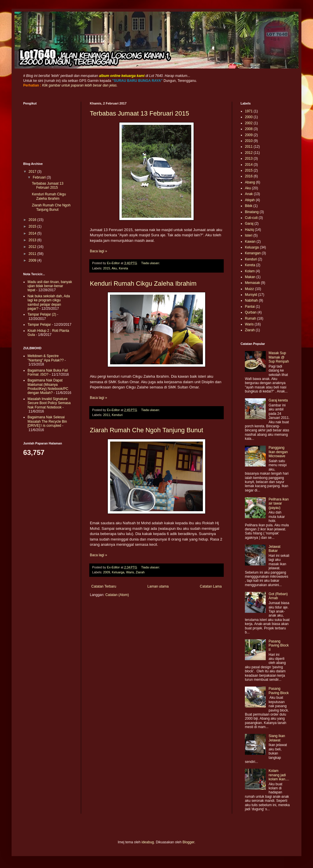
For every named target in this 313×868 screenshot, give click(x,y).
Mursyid (251, 295)
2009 (107, 572)
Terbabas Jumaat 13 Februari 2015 (139, 113)
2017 (33, 172)
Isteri (249, 235)
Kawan (250, 242)
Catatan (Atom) (117, 595)
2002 (249, 123)
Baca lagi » (98, 251)
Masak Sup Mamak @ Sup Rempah (279, 357)
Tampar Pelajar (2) (42, 314)
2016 (33, 220)
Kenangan (253, 253)
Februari (40, 177)
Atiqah (250, 200)
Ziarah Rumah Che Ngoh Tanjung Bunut (147, 430)
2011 (107, 415)
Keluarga (118, 572)
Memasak (252, 283)
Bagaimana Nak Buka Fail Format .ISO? (48, 372)
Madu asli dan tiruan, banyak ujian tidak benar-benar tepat (50, 286)
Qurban (251, 312)
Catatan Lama (211, 586)
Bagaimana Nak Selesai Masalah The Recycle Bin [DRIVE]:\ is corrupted (47, 421)
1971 (249, 111)
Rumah (251, 318)
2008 (249, 129)
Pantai (250, 307)
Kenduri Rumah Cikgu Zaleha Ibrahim (143, 283)
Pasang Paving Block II (279, 645)
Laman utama (158, 586)
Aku (114, 268)
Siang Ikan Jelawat (277, 738)
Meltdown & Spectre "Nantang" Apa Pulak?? (46, 358)
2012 (33, 247)
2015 (107, 268)
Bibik (249, 206)
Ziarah (140, 572)
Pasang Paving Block (279, 691)
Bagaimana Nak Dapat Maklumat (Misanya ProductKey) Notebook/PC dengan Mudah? (48, 387)
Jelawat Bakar (275, 549)
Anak (249, 194)
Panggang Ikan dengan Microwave (278, 452)
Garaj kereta (278, 400)
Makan (250, 277)
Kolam (250, 271)
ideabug (148, 842)
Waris (130, 572)
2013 (33, 240)
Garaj (249, 224)
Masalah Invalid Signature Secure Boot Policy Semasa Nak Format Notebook (49, 403)
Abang (250, 182)
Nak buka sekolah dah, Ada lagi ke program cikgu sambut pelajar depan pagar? (49, 302)
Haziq (249, 230)
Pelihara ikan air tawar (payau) (279, 504)
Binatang (252, 212)
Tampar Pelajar (39, 325)
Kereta (123, 268)
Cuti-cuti (251, 218)
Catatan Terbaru (104, 586)
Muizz (249, 289)
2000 (249, 117)
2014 (33, 233)
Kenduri (117, 415)
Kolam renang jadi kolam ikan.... (279, 775)
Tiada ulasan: (151, 263)
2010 (249, 141)
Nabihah (251, 300)
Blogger (189, 842)
